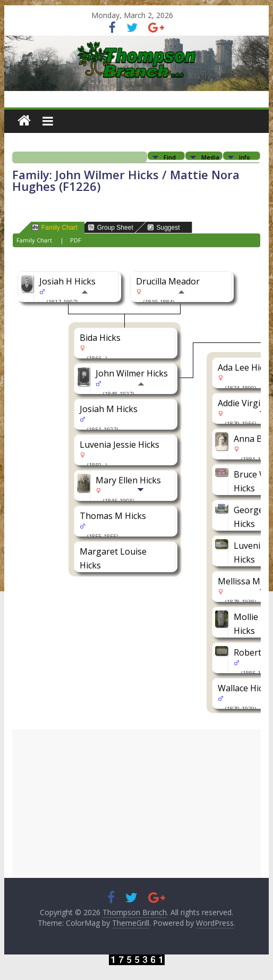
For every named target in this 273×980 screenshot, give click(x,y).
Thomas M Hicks (113, 516)
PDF (76, 240)
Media (210, 157)
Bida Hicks (100, 338)
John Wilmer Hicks (132, 373)
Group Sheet (110, 227)
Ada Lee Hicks (245, 367)
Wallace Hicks (245, 688)
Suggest (164, 227)
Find (170, 157)
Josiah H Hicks (67, 281)
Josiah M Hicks (109, 409)
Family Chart (55, 227)
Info (245, 157)
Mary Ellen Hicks (128, 480)
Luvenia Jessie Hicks (120, 445)
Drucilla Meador (168, 281)
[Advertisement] (137, 803)
